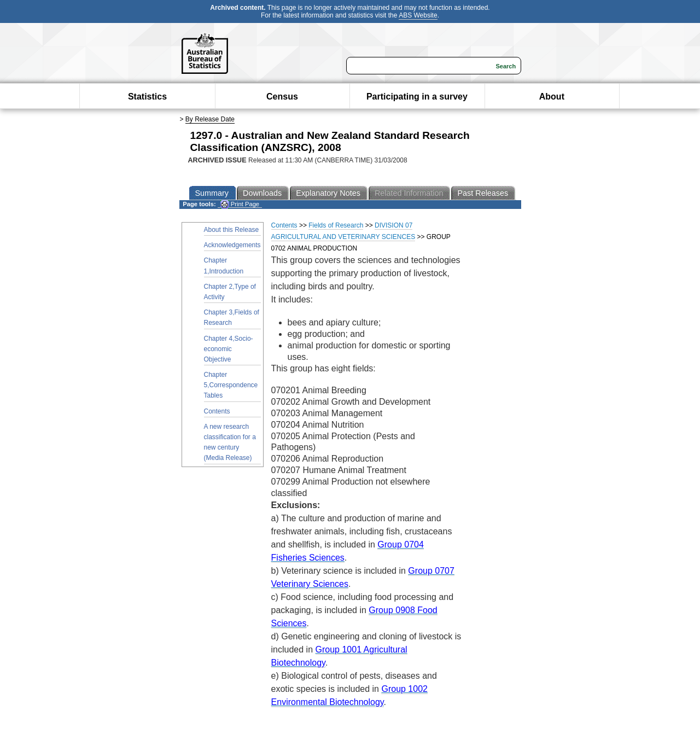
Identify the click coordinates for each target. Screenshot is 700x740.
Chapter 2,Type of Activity (230, 292)
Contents (217, 411)
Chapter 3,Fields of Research (232, 317)
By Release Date (210, 119)
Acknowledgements (232, 245)
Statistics (147, 97)
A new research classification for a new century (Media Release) (230, 442)
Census (282, 97)
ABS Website (418, 15)
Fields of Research (336, 225)
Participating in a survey (417, 97)
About (552, 97)
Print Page (240, 204)
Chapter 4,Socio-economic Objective (229, 349)
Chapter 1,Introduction (224, 266)
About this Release (232, 230)
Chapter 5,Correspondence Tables (231, 385)
